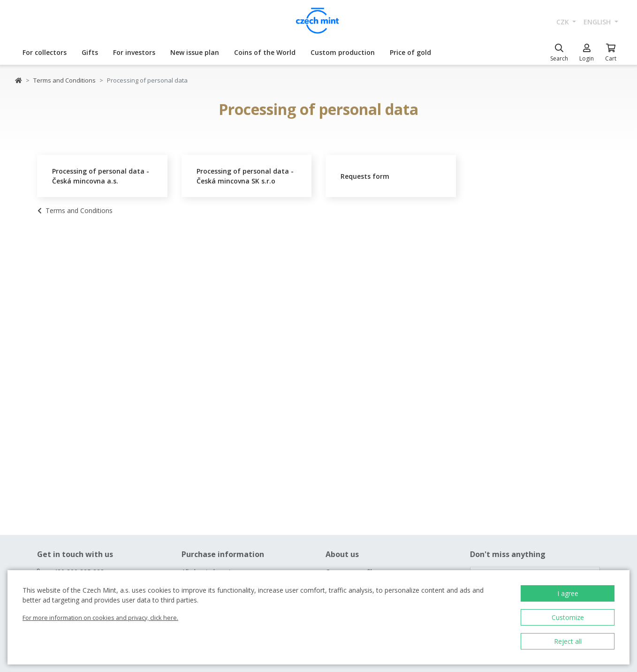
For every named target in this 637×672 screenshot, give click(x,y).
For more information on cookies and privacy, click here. (100, 618)
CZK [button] (564, 22)
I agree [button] (568, 593)
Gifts (90, 52)
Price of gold (410, 52)
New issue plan (195, 52)
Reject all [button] (568, 641)
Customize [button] (568, 617)
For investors (134, 52)
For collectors (45, 52)
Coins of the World (265, 52)
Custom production (343, 52)
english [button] (598, 22)
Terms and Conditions (64, 80)
